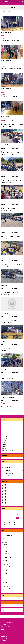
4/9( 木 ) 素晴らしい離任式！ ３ (8, 468)
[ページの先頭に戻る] (22, 642)
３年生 (4, 428)
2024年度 (4, 487)
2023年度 (4, 489)
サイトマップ (5, 630)
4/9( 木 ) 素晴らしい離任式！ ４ (8, 465)
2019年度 (4, 495)
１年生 (4, 424)
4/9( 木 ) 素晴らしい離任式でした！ (8, 473)
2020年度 (4, 493)
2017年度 (4, 498)
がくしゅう (5, 448)
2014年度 (4, 502)
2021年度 (4, 492)
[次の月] (21, 513)
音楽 (4, 442)
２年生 (4, 426)
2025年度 (4, 486)
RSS (5, 610)
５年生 (4, 432)
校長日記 (5, 422)
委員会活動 (5, 438)
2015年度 (4, 501)
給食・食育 (5, 444)
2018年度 (4, 496)
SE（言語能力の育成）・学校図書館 (9, 450)
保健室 (4, 440)
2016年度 (4, 499)
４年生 (4, 430)
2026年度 (4, 484)
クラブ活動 (5, 436)
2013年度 (4, 504)
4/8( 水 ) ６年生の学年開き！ (7, 476)
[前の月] (3, 513)
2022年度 (4, 490)
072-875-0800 (7, 626)
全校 (4, 446)
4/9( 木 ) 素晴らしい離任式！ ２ (8, 470)
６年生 (4, 434)
